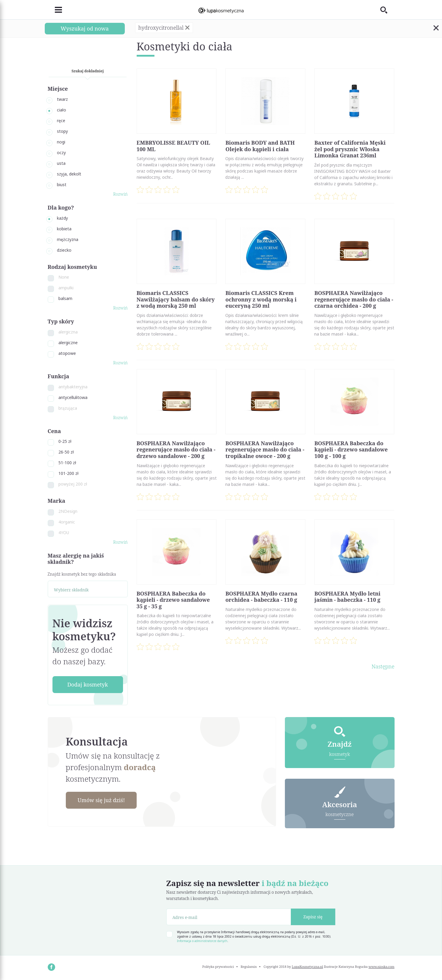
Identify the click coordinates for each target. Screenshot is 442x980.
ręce (61, 120)
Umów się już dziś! (101, 800)
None (64, 277)
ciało (62, 110)
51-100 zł (67, 463)
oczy (61, 153)
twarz (62, 99)
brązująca (68, 408)
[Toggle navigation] (55, 10)
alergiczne (68, 343)
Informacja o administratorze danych (202, 941)
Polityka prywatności (218, 967)
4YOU (64, 533)
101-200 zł (68, 473)
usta (61, 163)
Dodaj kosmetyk (88, 684)
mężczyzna (68, 239)
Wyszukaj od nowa (84, 28)
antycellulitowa (73, 397)
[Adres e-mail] (229, 917)
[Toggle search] (387, 10)
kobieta (64, 229)
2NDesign (68, 511)
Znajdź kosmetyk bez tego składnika (82, 574)
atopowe (67, 353)
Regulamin (249, 967)
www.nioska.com (381, 967)
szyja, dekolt (69, 174)
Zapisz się (313, 917)
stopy (62, 131)
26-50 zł (66, 452)
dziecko (64, 250)
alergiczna (68, 332)
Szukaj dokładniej (88, 71)
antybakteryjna (73, 387)
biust (62, 185)
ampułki (66, 288)
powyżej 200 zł (73, 484)
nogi (61, 142)
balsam (65, 298)
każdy (62, 218)
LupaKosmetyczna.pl (307, 967)
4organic (67, 522)
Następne (383, 666)
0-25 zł (65, 441)
